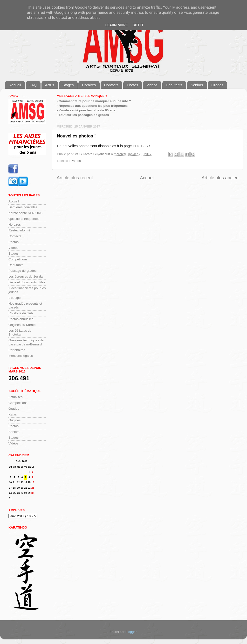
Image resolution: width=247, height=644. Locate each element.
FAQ (33, 85)
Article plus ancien (220, 178)
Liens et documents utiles (27, 282)
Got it (138, 25)
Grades (217, 85)
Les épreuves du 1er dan (26, 276)
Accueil (15, 85)
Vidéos (152, 85)
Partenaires (17, 350)
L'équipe (15, 298)
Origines (14, 420)
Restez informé (19, 230)
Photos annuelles (21, 319)
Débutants (174, 85)
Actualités (16, 397)
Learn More (117, 25)
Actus (50, 85)
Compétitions (18, 259)
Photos (133, 85)
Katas (13, 414)
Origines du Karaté (22, 325)
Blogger (131, 632)
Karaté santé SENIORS (25, 213)
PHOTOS (140, 146)
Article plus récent (75, 178)
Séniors (197, 85)
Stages (68, 85)
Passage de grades (22, 271)
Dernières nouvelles (23, 207)
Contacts (111, 85)
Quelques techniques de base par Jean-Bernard (26, 342)
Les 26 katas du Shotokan (20, 333)
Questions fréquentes (24, 219)
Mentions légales (21, 356)
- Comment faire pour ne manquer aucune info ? (94, 101)
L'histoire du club (21, 313)
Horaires (89, 85)
